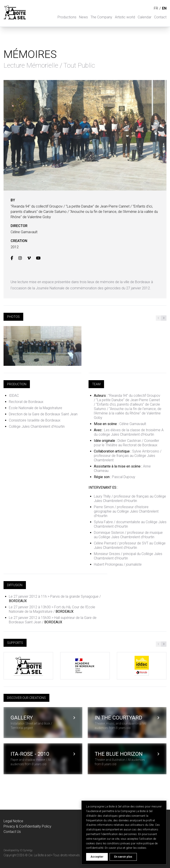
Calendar (145, 17)
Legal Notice (13, 821)
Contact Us (12, 832)
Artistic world (125, 17)
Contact (160, 17)
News (83, 17)
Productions (67, 17)
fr (156, 8)
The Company (101, 17)
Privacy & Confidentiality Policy (27, 826)
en (164, 8)
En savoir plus (123, 857)
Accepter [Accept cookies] (97, 857)
